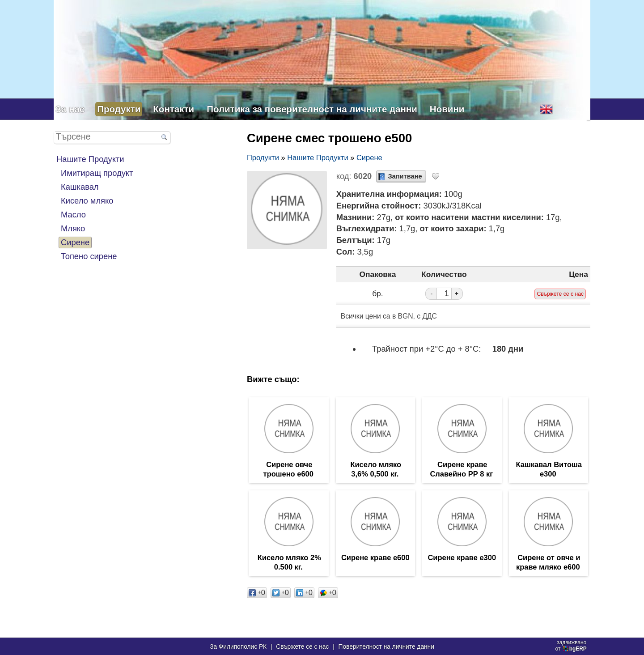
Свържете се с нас (302, 647)
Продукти (119, 109)
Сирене (75, 242)
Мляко (73, 228)
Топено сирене (89, 256)
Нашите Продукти (90, 159)
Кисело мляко (87, 201)
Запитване (405, 176)
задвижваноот (572, 646)
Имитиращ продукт (97, 173)
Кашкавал (80, 187)
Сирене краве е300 (462, 559)
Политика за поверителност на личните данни (312, 109)
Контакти (174, 109)
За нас (70, 109)
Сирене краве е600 (375, 559)
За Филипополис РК (238, 647)
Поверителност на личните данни (386, 647)
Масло (73, 215)
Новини (447, 109)
